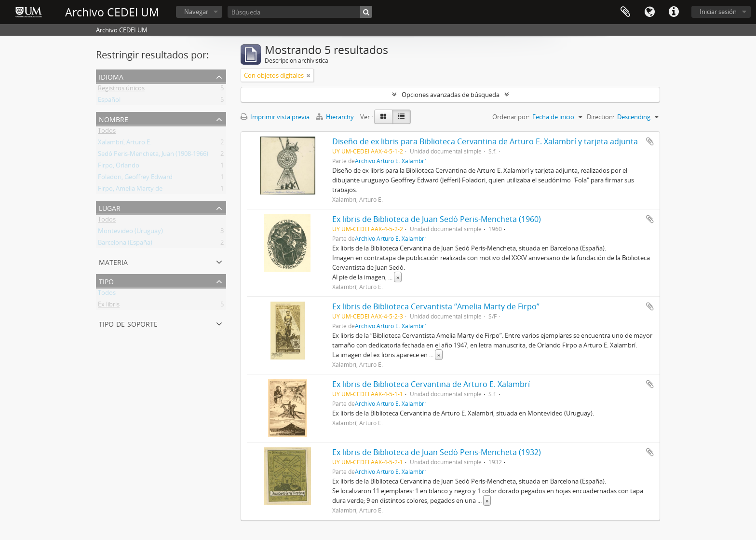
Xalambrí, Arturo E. (125, 144)
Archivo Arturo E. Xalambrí (390, 161)
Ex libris (109, 306)
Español (109, 101)
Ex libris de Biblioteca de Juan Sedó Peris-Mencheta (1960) (437, 219)
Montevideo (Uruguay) (130, 233)
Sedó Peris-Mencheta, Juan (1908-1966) (153, 155)
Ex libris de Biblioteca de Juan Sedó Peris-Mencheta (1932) (437, 452)
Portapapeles (625, 12)
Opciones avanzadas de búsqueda (451, 95)
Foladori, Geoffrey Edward (135, 179)
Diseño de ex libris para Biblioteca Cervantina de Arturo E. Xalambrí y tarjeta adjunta (485, 141)
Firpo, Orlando (119, 167)
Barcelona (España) (125, 244)
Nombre (114, 118)
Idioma (649, 12)
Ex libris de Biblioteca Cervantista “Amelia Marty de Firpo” (436, 306)
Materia (113, 261)
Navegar (196, 12)
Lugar (110, 207)
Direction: (601, 117)
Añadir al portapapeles (650, 141)
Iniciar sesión (718, 12)
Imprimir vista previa (275, 117)
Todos (107, 132)
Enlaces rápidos (674, 12)
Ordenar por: (511, 117)
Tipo (106, 281)
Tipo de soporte (128, 323)
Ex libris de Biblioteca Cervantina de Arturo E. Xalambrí (431, 384)
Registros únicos (121, 90)
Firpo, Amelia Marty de (130, 190)
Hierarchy (336, 117)
